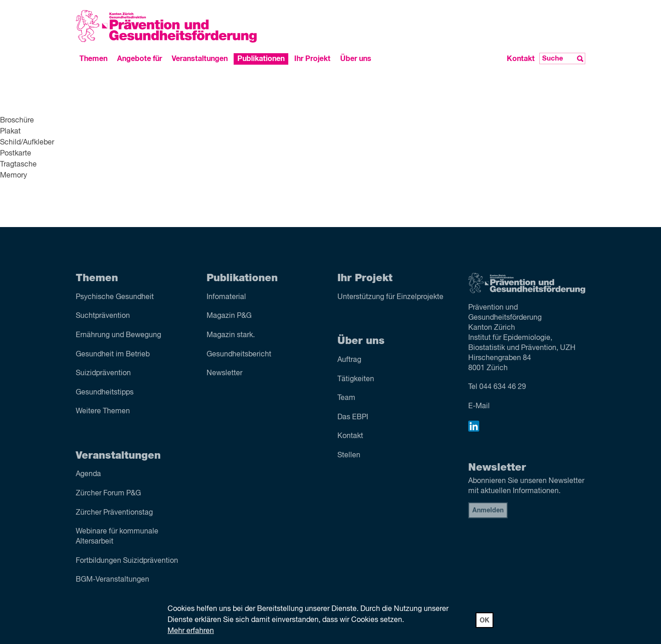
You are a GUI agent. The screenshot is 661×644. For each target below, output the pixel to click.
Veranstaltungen (200, 59)
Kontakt (521, 59)
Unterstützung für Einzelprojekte (390, 297)
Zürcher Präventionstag (114, 513)
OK (485, 621)
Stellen (349, 455)
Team (346, 398)
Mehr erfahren (191, 631)
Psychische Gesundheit (115, 297)
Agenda (88, 474)
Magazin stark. (231, 335)
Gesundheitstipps (105, 393)
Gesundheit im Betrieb (113, 355)
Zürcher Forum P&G (108, 494)
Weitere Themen (103, 411)
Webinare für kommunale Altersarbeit (117, 537)
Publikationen (261, 59)
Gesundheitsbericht (239, 355)
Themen (93, 59)
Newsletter (224, 373)
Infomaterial (226, 297)
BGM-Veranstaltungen (112, 580)
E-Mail (479, 406)
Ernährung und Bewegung (118, 335)
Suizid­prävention (103, 373)
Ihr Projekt (312, 59)
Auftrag (349, 360)
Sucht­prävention (103, 316)
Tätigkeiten (356, 379)
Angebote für (140, 59)
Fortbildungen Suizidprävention (127, 561)
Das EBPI (353, 417)
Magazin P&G (229, 316)
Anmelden (488, 511)
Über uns (356, 59)
